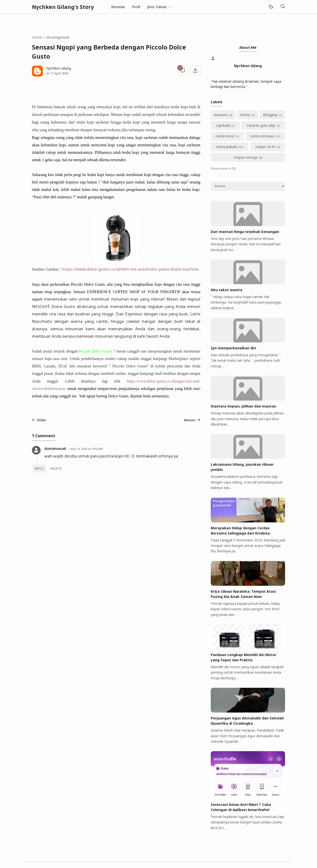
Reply (39, 469)
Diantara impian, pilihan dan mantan (243, 406)
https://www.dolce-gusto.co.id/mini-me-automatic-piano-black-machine (130, 269)
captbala (223, 125)
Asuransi (221, 115)
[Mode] (271, 7)
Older (39, 420)
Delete (56, 469)
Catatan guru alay (261, 125)
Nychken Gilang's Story (63, 7)
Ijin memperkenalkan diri (233, 348)
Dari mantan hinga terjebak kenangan (245, 232)
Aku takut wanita (226, 290)
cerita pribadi (226, 147)
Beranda (118, 7)
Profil (136, 7)
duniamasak (55, 448)
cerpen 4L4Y (265, 147)
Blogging (270, 115)
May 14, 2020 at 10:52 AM (87, 449)
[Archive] (248, 186)
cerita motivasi (262, 136)
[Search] (283, 7)
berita (245, 115)
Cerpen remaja (245, 157)
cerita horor (225, 136)
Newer (192, 420)
